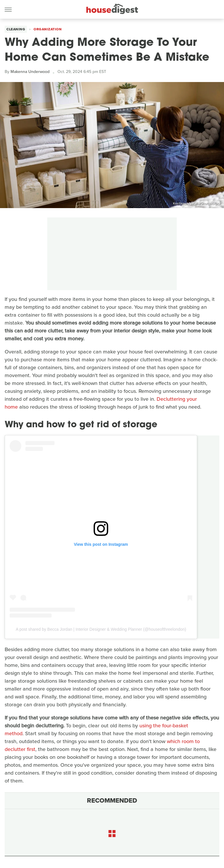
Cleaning (16, 29)
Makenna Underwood (30, 72)
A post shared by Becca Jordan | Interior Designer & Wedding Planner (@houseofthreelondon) (101, 629)
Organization (48, 29)
